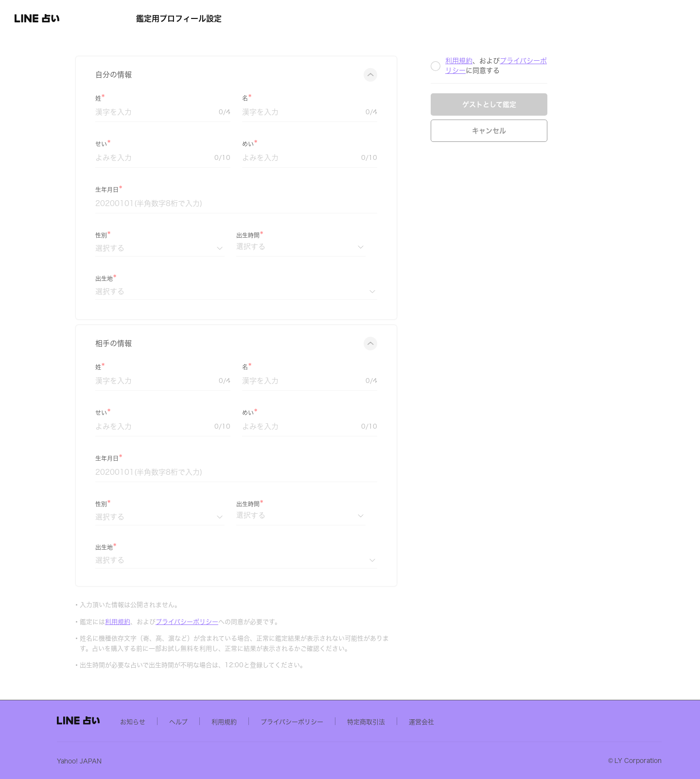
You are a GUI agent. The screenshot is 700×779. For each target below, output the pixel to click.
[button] (61, 19)
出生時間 (308, 235)
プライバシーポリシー (247, 622)
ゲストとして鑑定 (550, 104)
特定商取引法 (445, 721)
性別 (161, 235)
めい (308, 144)
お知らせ (212, 721)
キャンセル (549, 131)
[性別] (220, 248)
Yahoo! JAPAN (158, 761)
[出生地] (297, 291)
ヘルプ (258, 721)
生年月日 (167, 190)
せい (161, 144)
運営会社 (501, 721)
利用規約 (178, 622)
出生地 (164, 278)
